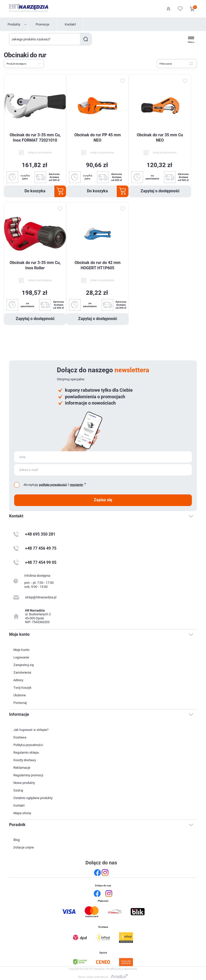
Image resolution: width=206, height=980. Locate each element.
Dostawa (20, 737)
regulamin (76, 485)
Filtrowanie (166, 64)
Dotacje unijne (24, 847)
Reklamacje (22, 768)
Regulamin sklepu (26, 752)
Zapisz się (103, 500)
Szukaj (86, 39)
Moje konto (21, 650)
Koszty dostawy (25, 760)
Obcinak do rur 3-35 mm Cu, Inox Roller (35, 265)
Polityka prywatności (28, 745)
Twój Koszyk (22, 688)
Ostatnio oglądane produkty (33, 798)
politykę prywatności (53, 485)
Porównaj (20, 703)
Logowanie (169, 9)
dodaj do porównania (40, 153)
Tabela (50, 63)
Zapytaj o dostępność (160, 191)
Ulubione (20, 695)
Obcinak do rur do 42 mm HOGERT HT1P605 (98, 265)
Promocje (42, 24)
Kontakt (70, 24)
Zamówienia (22, 672)
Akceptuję (31, 485)
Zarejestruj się (24, 665)
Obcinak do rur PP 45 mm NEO (98, 138)
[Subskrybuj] (103, 457)
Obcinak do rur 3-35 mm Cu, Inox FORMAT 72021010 (35, 138)
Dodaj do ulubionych (122, 81)
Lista (59, 63)
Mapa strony (22, 813)
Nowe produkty (24, 783)
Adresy (18, 680)
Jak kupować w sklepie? (31, 730)
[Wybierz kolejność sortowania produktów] (24, 64)
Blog (17, 840)
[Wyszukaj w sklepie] (45, 39)
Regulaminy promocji (28, 775)
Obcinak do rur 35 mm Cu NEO (160, 138)
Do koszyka (35, 191)
